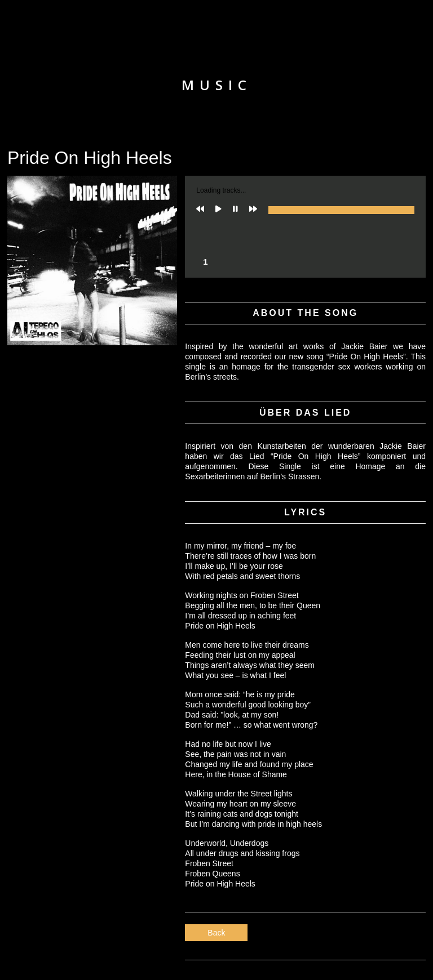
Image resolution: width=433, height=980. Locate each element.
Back (216, 933)
